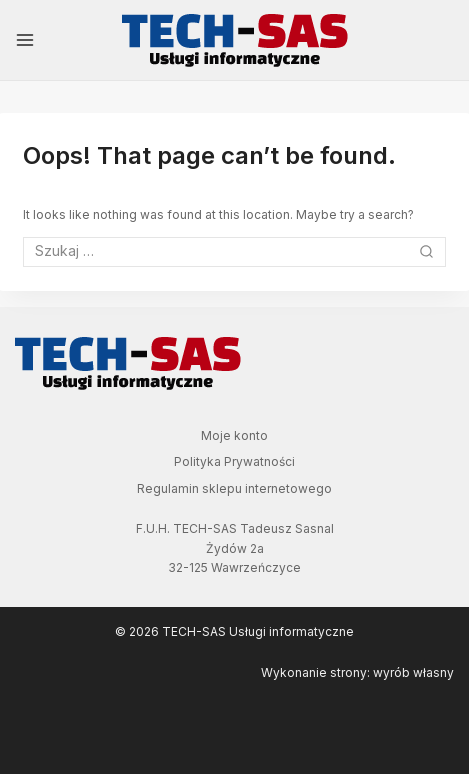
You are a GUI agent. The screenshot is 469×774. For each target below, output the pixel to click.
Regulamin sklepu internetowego (234, 488)
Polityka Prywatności (234, 461)
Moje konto (234, 435)
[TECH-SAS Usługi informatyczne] (235, 40)
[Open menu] (25, 40)
